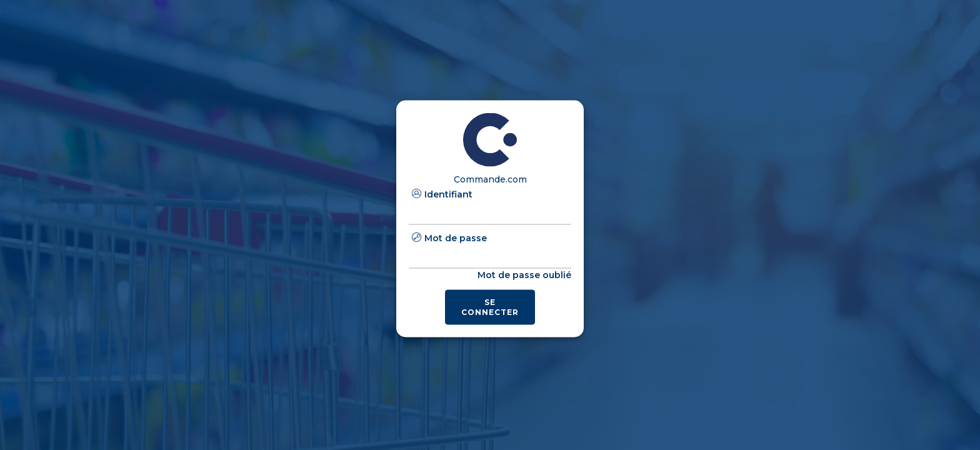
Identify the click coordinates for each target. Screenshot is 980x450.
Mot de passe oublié (524, 275)
